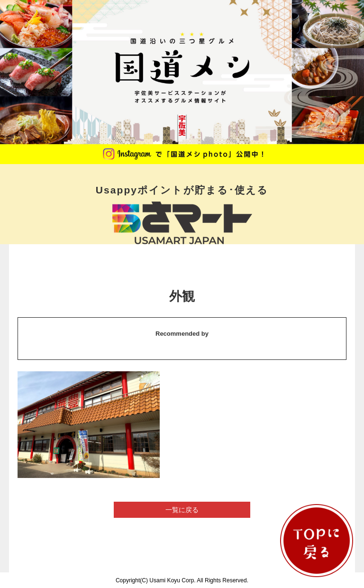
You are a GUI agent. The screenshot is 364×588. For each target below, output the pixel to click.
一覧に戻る (182, 510)
